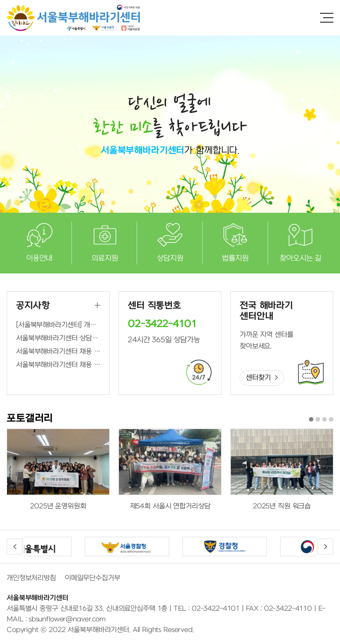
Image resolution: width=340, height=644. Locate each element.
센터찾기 (258, 378)
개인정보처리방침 (31, 578)
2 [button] (318, 419)
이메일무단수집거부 (93, 578)
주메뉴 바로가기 (0, 0)
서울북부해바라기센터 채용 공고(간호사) (58, 365)
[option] (58, 470)
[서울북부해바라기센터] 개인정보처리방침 (58, 325)
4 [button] (331, 419)
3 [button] (324, 419)
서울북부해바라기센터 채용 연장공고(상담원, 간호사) (58, 351)
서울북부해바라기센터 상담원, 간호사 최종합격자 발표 (58, 338)
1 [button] (311, 419)
